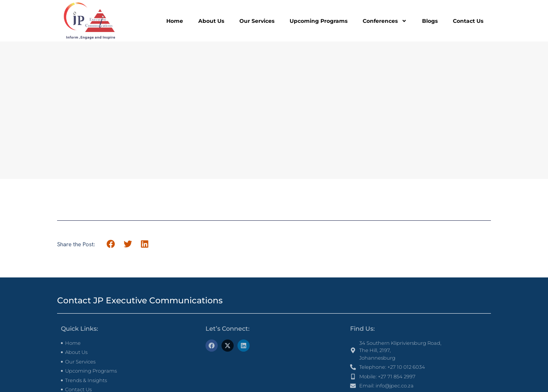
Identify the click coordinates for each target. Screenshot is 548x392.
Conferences (385, 21)
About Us (211, 21)
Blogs (430, 21)
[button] (111, 244)
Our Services (257, 21)
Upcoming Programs (319, 21)
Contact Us (468, 21)
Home (175, 21)
